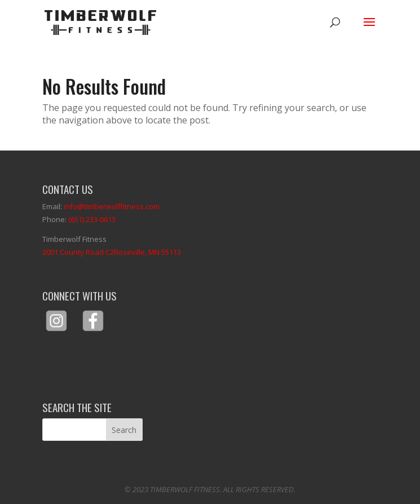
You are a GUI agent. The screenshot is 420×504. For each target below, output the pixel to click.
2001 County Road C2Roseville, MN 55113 (112, 252)
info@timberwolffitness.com (112, 206)
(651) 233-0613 (92, 219)
